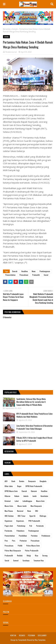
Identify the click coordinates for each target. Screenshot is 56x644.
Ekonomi (34, 491)
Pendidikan (23, 536)
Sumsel (16, 560)
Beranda (7, 29)
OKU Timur (22, 516)
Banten (22, 481)
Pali (31, 526)
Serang (45, 555)
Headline (25, 271)
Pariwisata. (9, 531)
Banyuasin (32, 481)
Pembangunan (45, 271)
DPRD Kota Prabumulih (34, 486)
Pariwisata (40, 526)
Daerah (15, 271)
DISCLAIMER (42, 635)
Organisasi (8, 521)
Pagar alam (9, 526)
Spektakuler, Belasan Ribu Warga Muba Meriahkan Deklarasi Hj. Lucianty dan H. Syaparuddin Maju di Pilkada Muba (31, 402)
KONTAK (13, 635)
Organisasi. (20, 521)
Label (7, 474)
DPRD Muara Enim (11, 491)
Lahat (17, 501)
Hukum (17, 496)
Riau (37, 555)
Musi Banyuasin (36, 506)
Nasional (20, 511)
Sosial (15, 29)
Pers (6, 541)
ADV (6, 481)
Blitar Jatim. (9, 486)
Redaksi (20, 555)
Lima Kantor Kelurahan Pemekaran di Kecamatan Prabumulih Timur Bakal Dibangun (34, 427)
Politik (20, 546)
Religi (29, 555)
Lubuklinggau (27, 501)
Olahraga (43, 516)
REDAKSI (22, 635)
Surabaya (26, 560)
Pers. (14, 541)
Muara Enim (40, 501)
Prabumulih (9, 555)
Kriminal (8, 501)
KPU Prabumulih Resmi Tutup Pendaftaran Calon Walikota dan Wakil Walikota (34, 415)
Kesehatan (44, 496)
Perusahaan (24, 275)
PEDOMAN (31, 635)
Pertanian (23, 541)
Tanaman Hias (39, 560)
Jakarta (26, 496)
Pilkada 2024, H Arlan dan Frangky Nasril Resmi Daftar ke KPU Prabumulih (34, 439)
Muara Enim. (9, 506)
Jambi (34, 496)
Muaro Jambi (22, 506)
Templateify (22, 640)
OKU (37, 511)
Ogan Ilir (32, 516)
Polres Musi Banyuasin (13, 551)
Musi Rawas (9, 511)
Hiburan (7, 496)
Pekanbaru (20, 531)
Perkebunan (46, 536)
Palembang (21, 526)
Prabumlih (36, 275)
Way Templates (40, 640)
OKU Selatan (9, 516)
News (34, 271)
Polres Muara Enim (33, 546)
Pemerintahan (10, 275)
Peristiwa (34, 536)
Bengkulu (43, 481)
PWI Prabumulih (34, 521)
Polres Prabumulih (32, 551)
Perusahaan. (9, 546)
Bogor (19, 486)
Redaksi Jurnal (11, 52)
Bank (13, 481)
